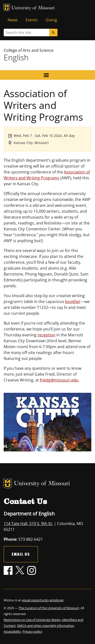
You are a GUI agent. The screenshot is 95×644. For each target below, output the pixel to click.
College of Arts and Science (29, 50)
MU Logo (7, 7)
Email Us (21, 554)
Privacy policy (32, 631)
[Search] (53, 33)
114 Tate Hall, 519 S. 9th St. (28, 524)
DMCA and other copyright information (46, 626)
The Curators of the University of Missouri (49, 608)
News (13, 20)
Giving (51, 20)
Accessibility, (13, 631)
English (16, 57)
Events (32, 20)
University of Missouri (33, 8)
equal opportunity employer (43, 600)
